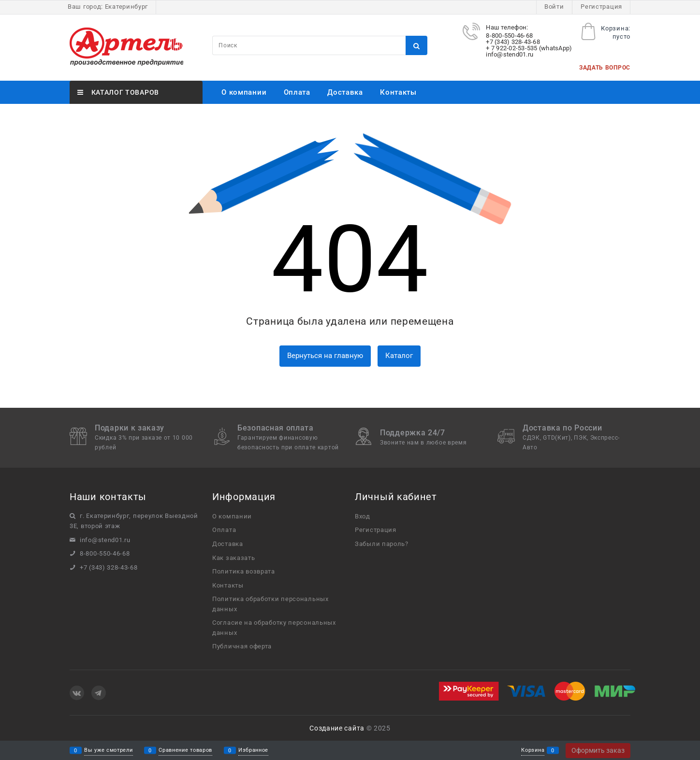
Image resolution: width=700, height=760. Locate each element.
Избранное (253, 751)
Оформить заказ (598, 750)
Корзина (533, 751)
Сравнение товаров (185, 751)
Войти (554, 7)
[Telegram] (99, 693)
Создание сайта (337, 728)
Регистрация (601, 7)
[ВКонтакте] (77, 693)
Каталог (399, 356)
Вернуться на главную (325, 356)
